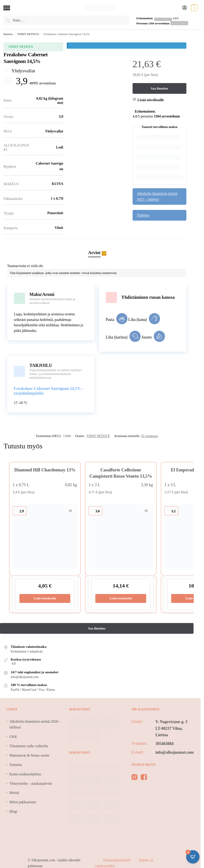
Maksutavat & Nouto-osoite (29, 755)
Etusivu (8, 34)
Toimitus (143, 215)
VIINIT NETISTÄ (28, 34)
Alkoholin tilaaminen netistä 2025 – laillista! (157, 196)
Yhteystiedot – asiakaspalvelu (31, 783)
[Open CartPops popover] (193, 857)
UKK (13, 737)
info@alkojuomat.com (174, 752)
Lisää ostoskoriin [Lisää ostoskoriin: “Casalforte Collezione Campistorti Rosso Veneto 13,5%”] (121, 598)
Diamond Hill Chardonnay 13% (45, 470)
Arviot (94, 253)
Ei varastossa (150, 436)
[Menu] (10, 8)
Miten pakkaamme (23, 802)
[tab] (97, 248)
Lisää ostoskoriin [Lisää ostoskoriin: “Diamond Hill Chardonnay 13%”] (45, 598)
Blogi (13, 811)
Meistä (14, 793)
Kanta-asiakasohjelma (25, 774)
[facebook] (144, 778)
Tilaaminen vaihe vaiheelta (29, 746)
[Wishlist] (151, 100)
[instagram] (134, 778)
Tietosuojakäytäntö (117, 860)
